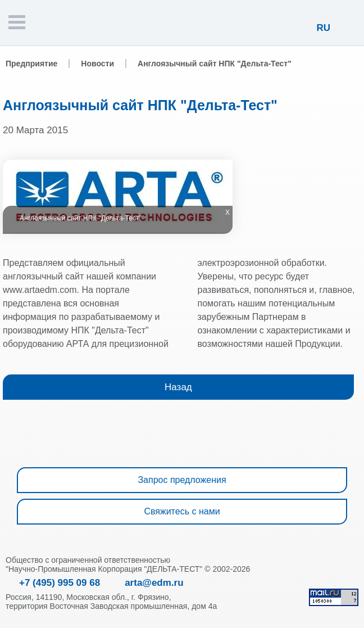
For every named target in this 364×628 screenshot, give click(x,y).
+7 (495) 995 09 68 (60, 583)
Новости (97, 64)
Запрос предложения (182, 480)
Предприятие (31, 64)
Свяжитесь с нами (182, 511)
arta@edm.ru (154, 583)
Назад (178, 387)
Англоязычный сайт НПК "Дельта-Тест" (215, 64)
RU (323, 28)
